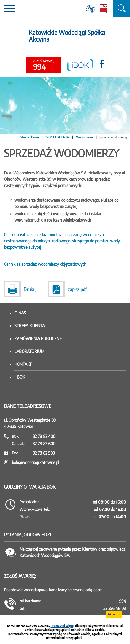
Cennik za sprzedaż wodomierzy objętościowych (45, 264)
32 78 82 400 (44, 436)
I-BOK (20, 377)
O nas (20, 313)
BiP (103, 9)
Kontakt (23, 364)
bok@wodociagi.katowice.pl (35, 462)
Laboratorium (29, 351)
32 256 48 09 (115, 608)
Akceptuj (114, 614)
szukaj (122, 8)
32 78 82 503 (44, 453)
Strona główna (30, 137)
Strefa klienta (30, 326)
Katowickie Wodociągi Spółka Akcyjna (67, 36)
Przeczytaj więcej (63, 626)
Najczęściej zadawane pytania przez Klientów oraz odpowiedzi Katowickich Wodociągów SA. (73, 552)
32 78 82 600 (44, 444)
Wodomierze (84, 137)
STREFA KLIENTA (58, 137)
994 (44, 65)
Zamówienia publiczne (38, 338)
